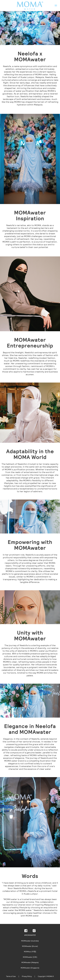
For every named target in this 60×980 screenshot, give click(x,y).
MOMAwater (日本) (30, 957)
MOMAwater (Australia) (30, 941)
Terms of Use (11, 976)
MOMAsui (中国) (30, 952)
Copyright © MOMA (46, 976)
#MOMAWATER (30, 935)
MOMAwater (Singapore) (30, 968)
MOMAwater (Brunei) (30, 946)
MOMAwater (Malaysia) (30, 962)
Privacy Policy (27, 976)
